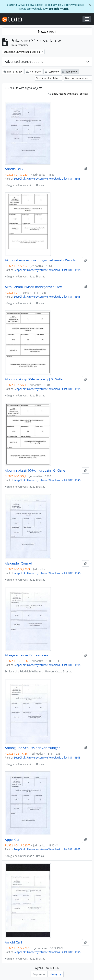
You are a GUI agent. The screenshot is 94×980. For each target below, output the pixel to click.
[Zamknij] (90, 5)
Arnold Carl (13, 942)
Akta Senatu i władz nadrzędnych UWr (33, 287)
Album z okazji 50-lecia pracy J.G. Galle (34, 379)
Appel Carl (13, 840)
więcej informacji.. (57, 9)
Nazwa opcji (47, 31)
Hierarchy (33, 72)
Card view (52, 72)
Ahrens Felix (14, 169)
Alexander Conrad (18, 563)
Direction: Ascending (77, 78)
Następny (56, 974)
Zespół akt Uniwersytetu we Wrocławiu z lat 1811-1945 (47, 179)
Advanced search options (24, 62)
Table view (70, 72)
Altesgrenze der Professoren (26, 655)
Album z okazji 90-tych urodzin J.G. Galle (35, 470)
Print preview (13, 72)
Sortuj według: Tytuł (48, 78)
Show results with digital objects (68, 94)
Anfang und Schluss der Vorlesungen (33, 748)
